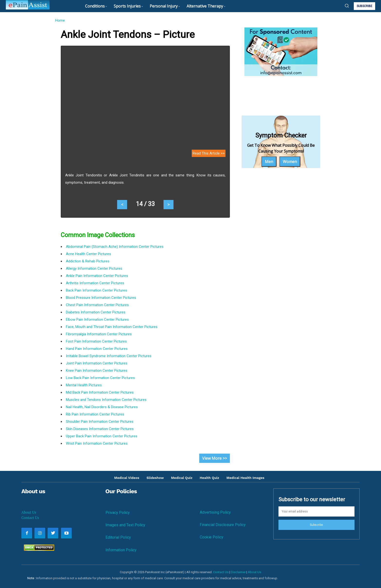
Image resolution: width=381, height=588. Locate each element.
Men (269, 162)
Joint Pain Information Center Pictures (97, 363)
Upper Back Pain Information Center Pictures (102, 436)
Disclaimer (238, 572)
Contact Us (30, 518)
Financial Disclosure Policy (223, 525)
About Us (29, 512)
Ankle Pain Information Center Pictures (97, 276)
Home (60, 20)
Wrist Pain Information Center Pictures (97, 443)
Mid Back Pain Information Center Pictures (100, 392)
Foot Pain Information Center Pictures (96, 341)
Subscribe (316, 525)
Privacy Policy (118, 513)
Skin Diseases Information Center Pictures (100, 429)
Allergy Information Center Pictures (94, 268)
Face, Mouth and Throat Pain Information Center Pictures (112, 327)
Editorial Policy (118, 537)
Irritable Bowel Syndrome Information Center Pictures (109, 356)
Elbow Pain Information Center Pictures (97, 320)
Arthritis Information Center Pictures (95, 283)
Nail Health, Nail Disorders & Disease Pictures (102, 407)
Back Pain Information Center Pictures (96, 290)
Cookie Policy (212, 537)
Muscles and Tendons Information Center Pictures (106, 400)
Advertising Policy (215, 512)
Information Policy (121, 550)
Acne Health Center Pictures (88, 254)
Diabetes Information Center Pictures (96, 312)
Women (290, 162)
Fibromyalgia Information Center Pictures (99, 334)
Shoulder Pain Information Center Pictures (100, 422)
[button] (347, 6)
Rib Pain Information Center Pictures (95, 414)
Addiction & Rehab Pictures (88, 261)
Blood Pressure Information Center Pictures (101, 298)
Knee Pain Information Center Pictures (97, 371)
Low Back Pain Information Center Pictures (100, 378)
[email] (316, 511)
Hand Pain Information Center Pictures (97, 349)
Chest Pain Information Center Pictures (97, 305)
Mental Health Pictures (84, 385)
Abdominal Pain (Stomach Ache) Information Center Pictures (115, 247)
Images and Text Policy (125, 525)
